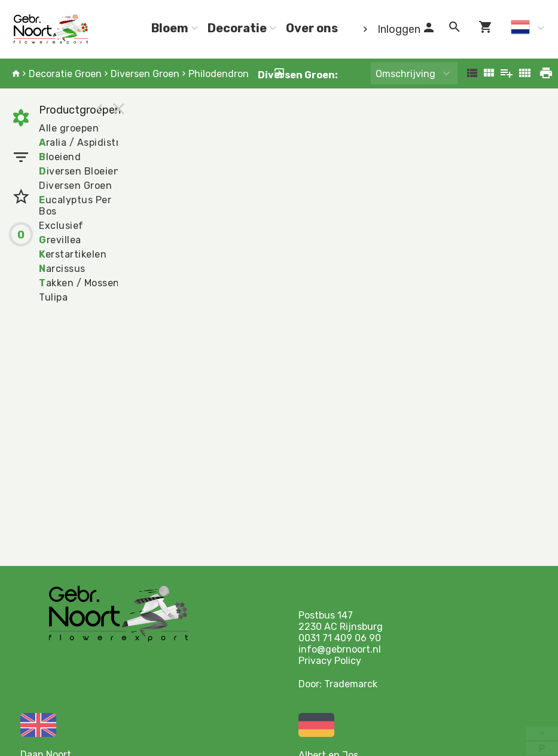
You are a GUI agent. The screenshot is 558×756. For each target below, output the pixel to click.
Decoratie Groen (65, 74)
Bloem (170, 28)
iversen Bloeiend (83, 171)
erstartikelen (73, 254)
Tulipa (53, 297)
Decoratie (237, 28)
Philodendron (219, 74)
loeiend (60, 157)
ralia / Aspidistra (82, 143)
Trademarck (351, 684)
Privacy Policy (330, 661)
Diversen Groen (145, 74)
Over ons (312, 28)
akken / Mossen (79, 283)
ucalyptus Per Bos (75, 206)
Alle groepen (69, 128)
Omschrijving (405, 74)
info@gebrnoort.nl (340, 649)
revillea (60, 240)
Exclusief (61, 226)
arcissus (62, 269)
